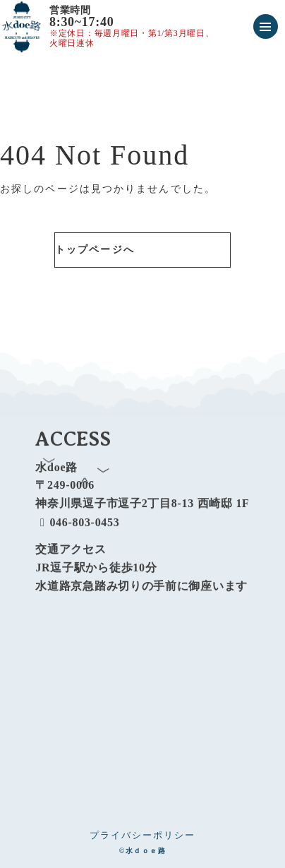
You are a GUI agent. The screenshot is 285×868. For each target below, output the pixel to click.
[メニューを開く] (266, 26)
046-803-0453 (77, 529)
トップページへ (95, 250)
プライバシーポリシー (142, 835)
